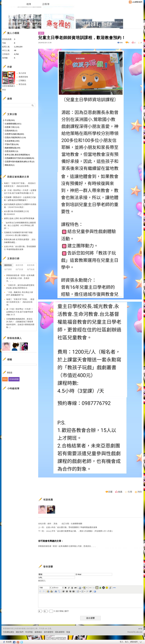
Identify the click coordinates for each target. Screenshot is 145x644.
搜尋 (33, 105)
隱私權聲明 (60, 632)
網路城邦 (134, 642)
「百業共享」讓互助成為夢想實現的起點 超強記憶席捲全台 (20, 287)
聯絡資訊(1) (10, 165)
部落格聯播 (14, 379)
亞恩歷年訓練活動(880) (14, 134)
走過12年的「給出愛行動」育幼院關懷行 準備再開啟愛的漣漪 (71, 527)
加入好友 (22, 73)
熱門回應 (19, 269)
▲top (140, 629)
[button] (45, 588)
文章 (11, 4)
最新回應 (19, 265)
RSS (5, 379)
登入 (122, 642)
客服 (68, 632)
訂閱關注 (22, 81)
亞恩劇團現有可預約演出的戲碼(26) (19, 158)
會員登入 (42, 581)
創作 (49, 524)
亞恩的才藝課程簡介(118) (15, 137)
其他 (55, 524)
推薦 (120, 492)
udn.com (139, 632)
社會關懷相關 (77, 524)
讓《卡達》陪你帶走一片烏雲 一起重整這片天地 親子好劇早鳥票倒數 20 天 (20, 192)
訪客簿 (46, 4)
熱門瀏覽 (8, 269)
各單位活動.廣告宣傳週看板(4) (17, 155)
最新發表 (8, 265)
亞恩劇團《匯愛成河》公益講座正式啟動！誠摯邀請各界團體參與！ (20, 199)
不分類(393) (10, 120)
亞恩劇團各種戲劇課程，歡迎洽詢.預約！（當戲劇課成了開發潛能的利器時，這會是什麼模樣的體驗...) (20, 323)
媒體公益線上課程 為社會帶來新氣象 (19, 218)
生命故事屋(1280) (12, 141)
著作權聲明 (49, 632)
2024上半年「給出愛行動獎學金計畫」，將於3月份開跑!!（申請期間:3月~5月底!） (80, 531)
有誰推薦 (48, 500)
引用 (130, 492)
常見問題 (29, 632)
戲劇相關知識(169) (12, 148)
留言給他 (22, 84)
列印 (140, 492)
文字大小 (55, 588)
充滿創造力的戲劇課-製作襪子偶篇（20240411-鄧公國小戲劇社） (18, 234)
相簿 (29, 4)
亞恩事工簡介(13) (12, 127)
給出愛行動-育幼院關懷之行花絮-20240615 (16, 213)
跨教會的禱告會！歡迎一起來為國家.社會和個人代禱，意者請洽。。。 (67, 546)
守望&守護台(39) (12, 144)
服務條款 (38, 632)
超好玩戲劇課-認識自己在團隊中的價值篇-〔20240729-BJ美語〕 (20, 206)
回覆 (110, 492)
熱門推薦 (31, 269)
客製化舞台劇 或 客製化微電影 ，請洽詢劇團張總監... (20, 241)
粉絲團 (9, 642)
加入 (127, 642)
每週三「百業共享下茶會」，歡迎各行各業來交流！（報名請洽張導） (20, 185)
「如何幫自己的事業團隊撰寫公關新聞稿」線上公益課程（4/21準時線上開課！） (20, 225)
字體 (41, 588)
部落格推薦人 (14, 338)
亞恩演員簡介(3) (11, 151)
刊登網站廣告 (8, 632)
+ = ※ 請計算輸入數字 (53, 611)
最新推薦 (31, 265)
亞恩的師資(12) (11, 131)
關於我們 (20, 632)
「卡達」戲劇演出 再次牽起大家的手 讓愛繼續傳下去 (20, 294)
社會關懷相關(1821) (13, 124)
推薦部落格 (23, 77)
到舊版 (58, 18)
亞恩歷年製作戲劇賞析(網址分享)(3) (20, 162)
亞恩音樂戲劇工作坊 (27, 17)
